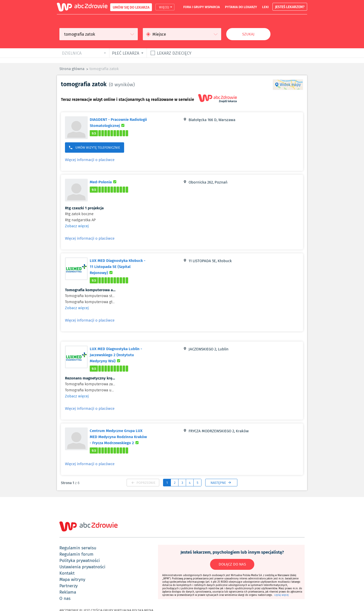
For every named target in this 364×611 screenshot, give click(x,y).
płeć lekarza (126, 53)
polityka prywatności (80, 560)
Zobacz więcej (77, 226)
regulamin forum (76, 554)
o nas (65, 598)
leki (265, 7)
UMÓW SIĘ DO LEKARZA (131, 7)
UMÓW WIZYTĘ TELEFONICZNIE (95, 148)
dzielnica (72, 53)
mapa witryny (72, 579)
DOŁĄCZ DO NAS (232, 564)
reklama (68, 592)
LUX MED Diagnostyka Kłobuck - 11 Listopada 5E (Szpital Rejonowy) (118, 266)
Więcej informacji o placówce (90, 160)
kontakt (67, 573)
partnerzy (69, 586)
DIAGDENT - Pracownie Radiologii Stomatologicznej (121, 122)
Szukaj (248, 34)
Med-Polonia (104, 182)
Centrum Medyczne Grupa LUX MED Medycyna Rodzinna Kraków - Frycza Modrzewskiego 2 (122, 437)
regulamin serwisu (78, 548)
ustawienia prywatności (82, 567)
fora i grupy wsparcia (202, 7)
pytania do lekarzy (241, 7)
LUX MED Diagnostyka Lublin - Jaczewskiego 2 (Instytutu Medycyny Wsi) (119, 355)
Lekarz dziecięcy (174, 53)
